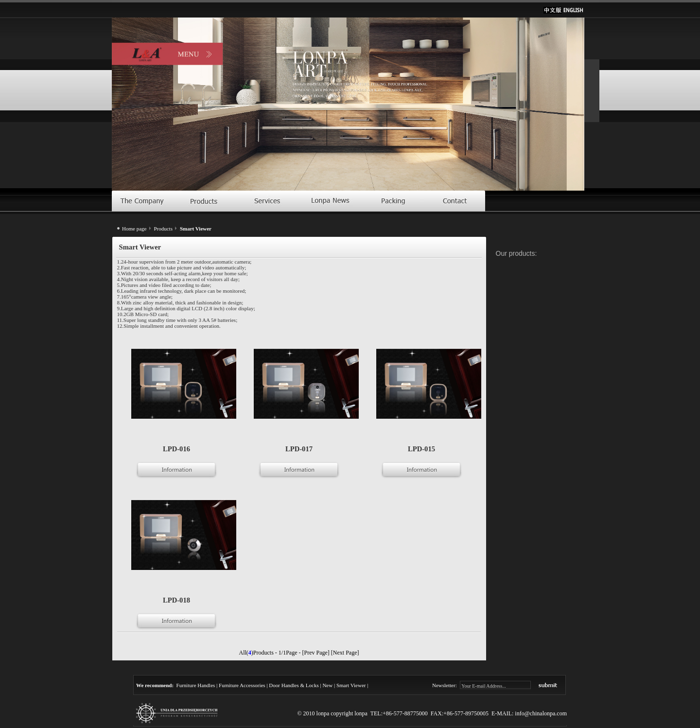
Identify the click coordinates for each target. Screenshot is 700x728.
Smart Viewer (351, 685)
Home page (134, 229)
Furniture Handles (196, 685)
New (327, 685)
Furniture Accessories (242, 685)
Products (163, 229)
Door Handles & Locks (294, 685)
